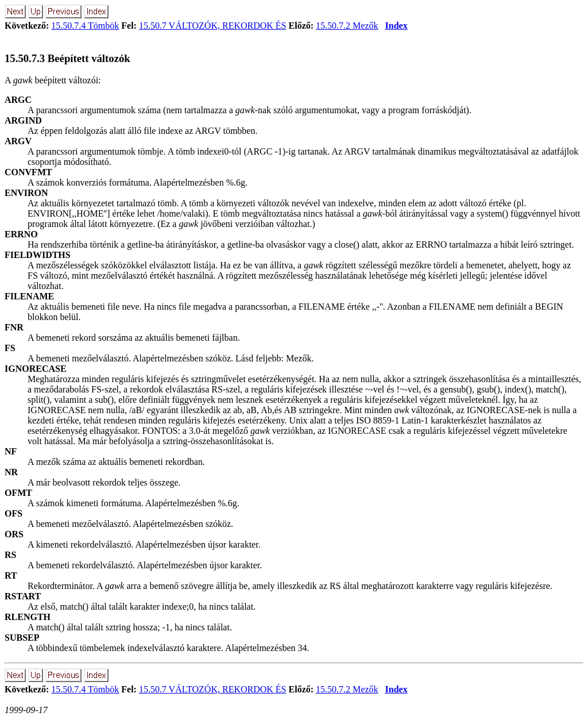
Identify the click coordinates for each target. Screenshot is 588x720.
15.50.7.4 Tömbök (85, 26)
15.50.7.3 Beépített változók (67, 58)
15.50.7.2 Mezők (347, 26)
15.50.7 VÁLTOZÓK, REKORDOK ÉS (213, 26)
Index (396, 26)
